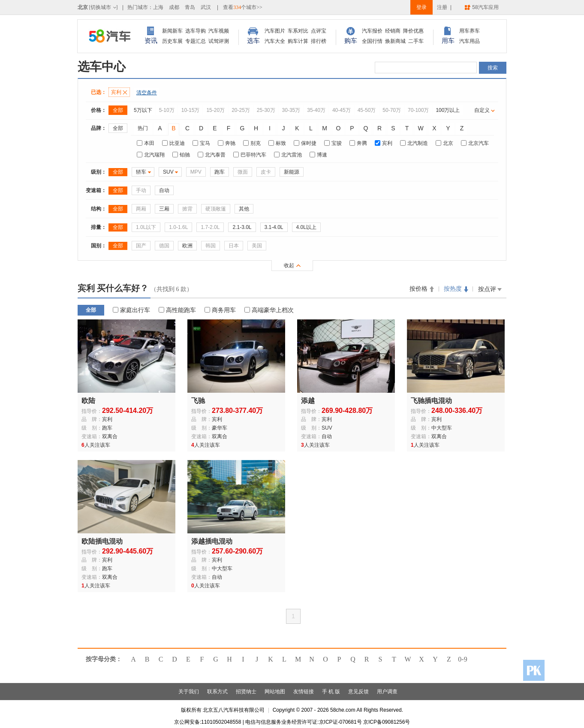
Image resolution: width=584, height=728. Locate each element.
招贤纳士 (246, 692)
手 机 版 (331, 692)
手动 (141, 190)
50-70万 (392, 110)
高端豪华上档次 (269, 310)
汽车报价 (372, 31)
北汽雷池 (288, 155)
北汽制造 (414, 143)
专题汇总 (196, 41)
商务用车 (220, 310)
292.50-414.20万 (128, 411)
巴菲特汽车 (250, 155)
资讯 (151, 41)
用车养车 (470, 31)
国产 (141, 246)
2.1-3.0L (242, 227)
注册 (442, 7)
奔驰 (227, 143)
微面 (243, 172)
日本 (234, 246)
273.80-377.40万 (237, 411)
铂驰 (181, 155)
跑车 (220, 172)
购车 (351, 41)
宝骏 (333, 143)
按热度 (453, 289)
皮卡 (266, 172)
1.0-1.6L (178, 227)
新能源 (292, 172)
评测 (224, 41)
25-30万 (266, 110)
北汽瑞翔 (151, 155)
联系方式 (217, 692)
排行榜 (319, 41)
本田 (146, 143)
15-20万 (215, 110)
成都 (174, 7)
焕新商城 (395, 41)
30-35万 (291, 110)
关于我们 (189, 692)
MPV (196, 172)
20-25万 (241, 110)
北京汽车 (475, 143)
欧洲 (187, 246)
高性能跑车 (177, 310)
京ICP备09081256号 (387, 722)
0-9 (462, 659)
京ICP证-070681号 (340, 722)
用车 (448, 41)
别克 (252, 143)
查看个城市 (243, 7)
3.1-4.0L (274, 227)
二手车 (416, 41)
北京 (444, 143)
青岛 (190, 7)
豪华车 (220, 428)
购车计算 (298, 41)
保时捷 (305, 143)
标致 (277, 143)
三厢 (164, 209)
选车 (253, 41)
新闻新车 (172, 31)
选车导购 (196, 31)
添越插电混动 (212, 541)
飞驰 (198, 401)
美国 (257, 246)
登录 (421, 7)
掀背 (187, 209)
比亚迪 (173, 143)
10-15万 (191, 110)
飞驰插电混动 (431, 401)
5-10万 (167, 110)
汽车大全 (275, 41)
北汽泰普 (212, 155)
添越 (308, 401)
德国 (164, 246)
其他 (244, 209)
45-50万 (367, 110)
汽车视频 (219, 31)
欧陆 (88, 401)
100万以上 (448, 110)
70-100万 (418, 110)
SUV (168, 172)
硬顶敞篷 (216, 209)
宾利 (119, 92)
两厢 (141, 209)
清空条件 (147, 93)
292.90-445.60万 (128, 551)
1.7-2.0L (210, 227)
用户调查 (387, 692)
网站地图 (275, 692)
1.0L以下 (146, 227)
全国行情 (372, 41)
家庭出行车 (131, 310)
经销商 (393, 31)
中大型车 (442, 428)
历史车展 (172, 41)
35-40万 (316, 110)
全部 (118, 110)
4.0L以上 (306, 227)
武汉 (206, 7)
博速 (318, 155)
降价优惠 (413, 31)
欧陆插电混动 (102, 541)
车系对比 (298, 31)
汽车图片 (275, 31)
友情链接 (304, 692)
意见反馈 (358, 692)
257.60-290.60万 (237, 551)
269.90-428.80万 (347, 411)
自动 (164, 190)
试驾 (214, 41)
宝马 (201, 143)
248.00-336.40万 (457, 411)
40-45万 (342, 110)
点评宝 (319, 31)
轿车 (141, 172)
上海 (158, 7)
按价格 (418, 289)
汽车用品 (470, 41)
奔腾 (358, 143)
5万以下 (143, 110)
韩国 (211, 246)
